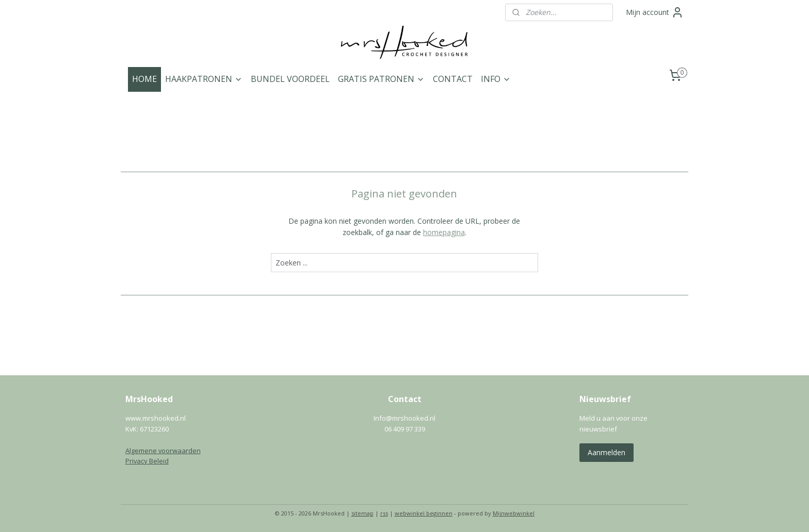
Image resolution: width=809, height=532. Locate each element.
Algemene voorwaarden (163, 451)
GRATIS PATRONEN (381, 79)
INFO (496, 79)
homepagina (444, 232)
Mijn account (655, 12)
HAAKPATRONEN (204, 79)
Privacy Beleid (147, 461)
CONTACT (453, 79)
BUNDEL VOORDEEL (290, 79)
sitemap (362, 513)
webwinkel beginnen (424, 513)
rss (384, 513)
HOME (144, 79)
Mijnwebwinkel (514, 513)
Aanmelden (606, 452)
